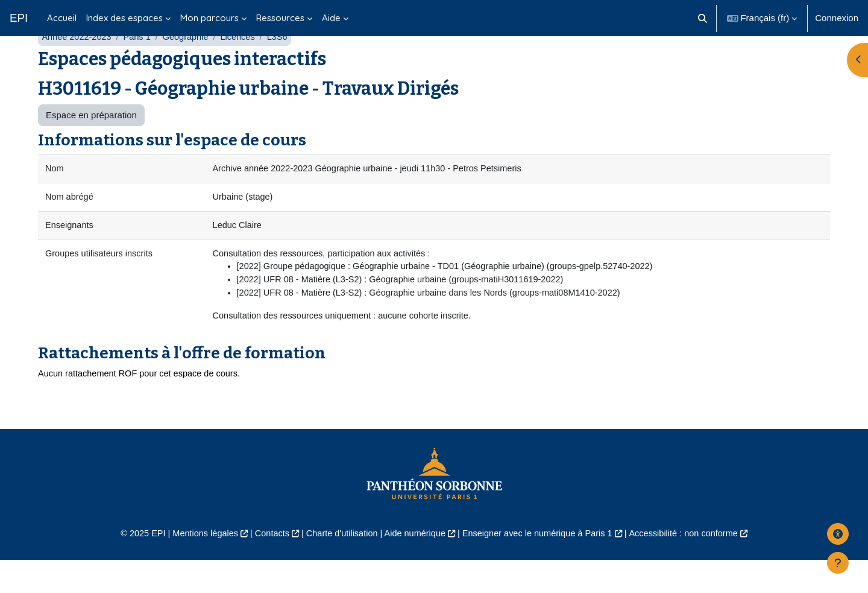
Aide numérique (414, 566)
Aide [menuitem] (331, 18)
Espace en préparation (91, 143)
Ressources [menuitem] (280, 18)
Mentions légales (197, 566)
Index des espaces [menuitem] (124, 18)
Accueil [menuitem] (62, 18)
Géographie (190, 65)
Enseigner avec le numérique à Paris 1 (541, 566)
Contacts (266, 566)
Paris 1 (140, 65)
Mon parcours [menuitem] (209, 18)
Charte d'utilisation (338, 566)
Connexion (837, 18)
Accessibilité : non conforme (693, 566)
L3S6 (284, 65)
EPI (19, 18)
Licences (243, 65)
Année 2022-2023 (77, 65)
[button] (703, 18)
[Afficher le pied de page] (838, 563)
